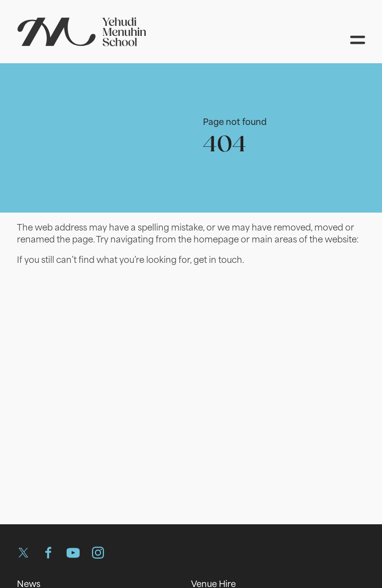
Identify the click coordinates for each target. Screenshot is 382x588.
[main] (191, 284)
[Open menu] (358, 40)
